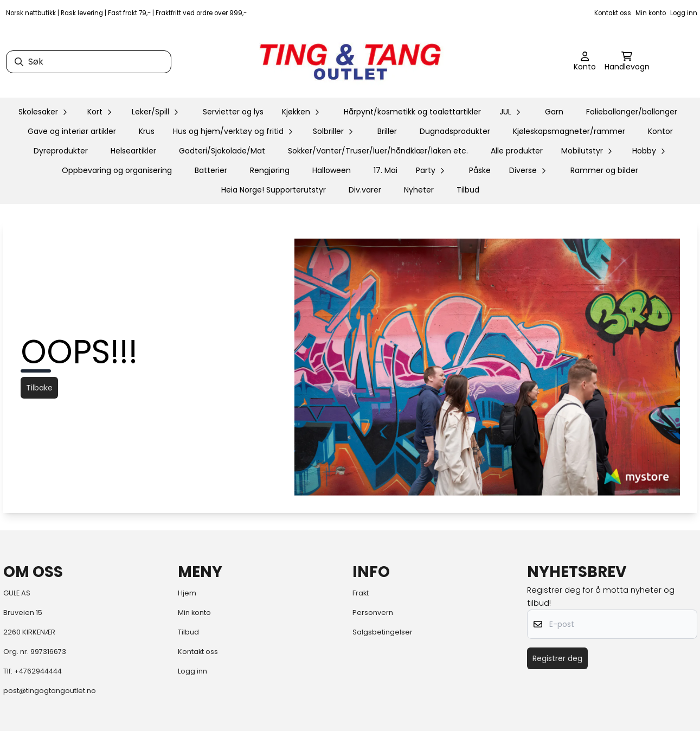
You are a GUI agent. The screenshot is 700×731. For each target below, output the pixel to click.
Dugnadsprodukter (455, 131)
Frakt (361, 593)
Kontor (660, 131)
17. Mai (386, 170)
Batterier (211, 170)
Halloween (332, 170)
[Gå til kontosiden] (585, 62)
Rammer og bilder (604, 170)
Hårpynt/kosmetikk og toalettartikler (412, 112)
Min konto (651, 13)
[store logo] (350, 62)
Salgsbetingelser (383, 632)
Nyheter (419, 190)
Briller (387, 131)
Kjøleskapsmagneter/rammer (569, 131)
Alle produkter (517, 151)
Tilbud (468, 190)
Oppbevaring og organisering (117, 170)
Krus (147, 131)
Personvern (373, 613)
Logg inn (684, 13)
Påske (480, 170)
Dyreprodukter (61, 151)
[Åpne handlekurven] (627, 62)
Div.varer (365, 190)
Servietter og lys (233, 112)
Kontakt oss (613, 13)
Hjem (187, 593)
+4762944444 (38, 671)
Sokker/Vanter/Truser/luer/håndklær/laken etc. (378, 151)
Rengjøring (270, 170)
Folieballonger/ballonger (632, 112)
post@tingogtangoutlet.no (50, 691)
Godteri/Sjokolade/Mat (222, 151)
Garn (554, 112)
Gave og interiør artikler (72, 131)
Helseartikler (133, 151)
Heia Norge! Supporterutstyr (274, 190)
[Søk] (89, 62)
